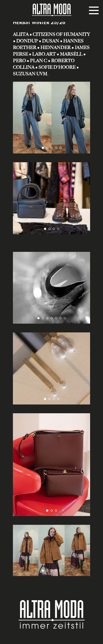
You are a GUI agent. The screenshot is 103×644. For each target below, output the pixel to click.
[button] (43, 148)
